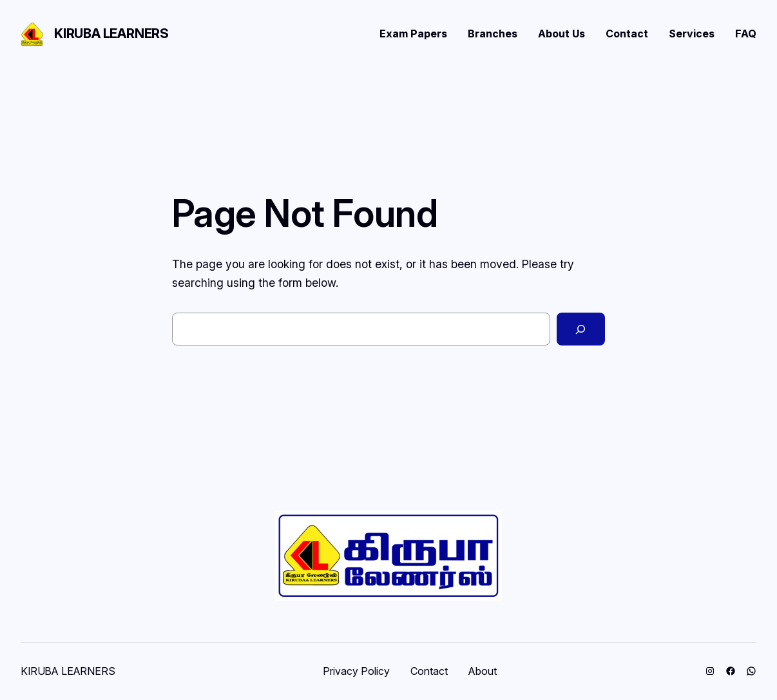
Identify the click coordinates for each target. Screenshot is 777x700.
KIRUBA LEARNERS (111, 34)
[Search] (581, 329)
